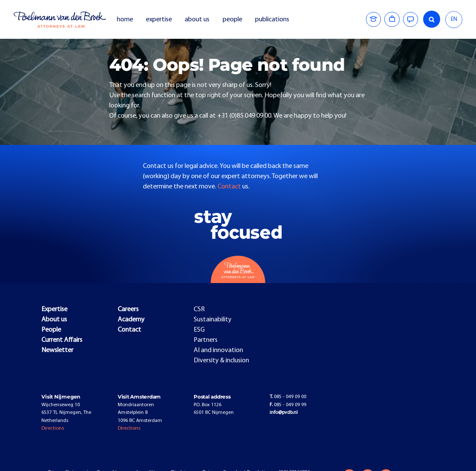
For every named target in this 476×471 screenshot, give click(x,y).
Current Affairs (62, 340)
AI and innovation (218, 350)
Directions (53, 428)
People (51, 330)
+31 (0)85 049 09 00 (244, 116)
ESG (199, 330)
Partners (206, 340)
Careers (128, 309)
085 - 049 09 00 (288, 397)
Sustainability (213, 320)
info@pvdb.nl (284, 413)
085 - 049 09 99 (288, 405)
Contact (230, 187)
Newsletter (57, 350)
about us (197, 20)
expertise (159, 20)
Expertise (54, 309)
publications (273, 20)
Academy (131, 320)
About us (54, 320)
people (232, 20)
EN (454, 19)
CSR (199, 309)
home (125, 20)
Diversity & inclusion (221, 361)
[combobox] (454, 20)
